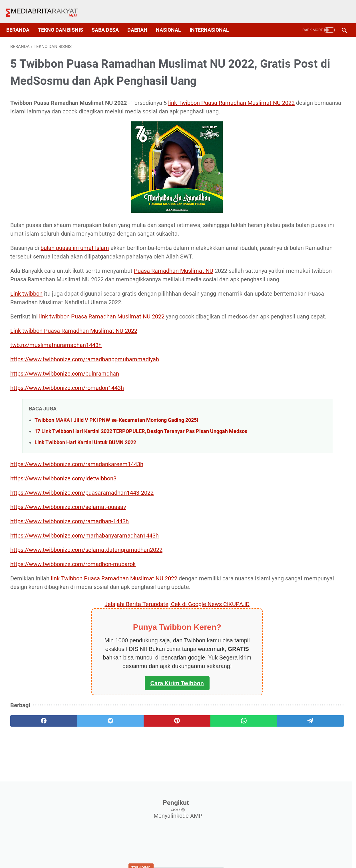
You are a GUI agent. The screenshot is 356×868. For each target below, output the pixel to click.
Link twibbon (26, 340)
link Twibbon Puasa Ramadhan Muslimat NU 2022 (114, 640)
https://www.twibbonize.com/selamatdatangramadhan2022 (86, 612)
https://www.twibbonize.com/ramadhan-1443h (70, 583)
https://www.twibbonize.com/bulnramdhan (65, 428)
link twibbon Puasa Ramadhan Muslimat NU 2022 (102, 362)
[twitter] (78, 791)
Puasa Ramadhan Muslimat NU (174, 308)
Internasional (213, 21)
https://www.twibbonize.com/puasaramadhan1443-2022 (82, 555)
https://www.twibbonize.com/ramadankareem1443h (77, 526)
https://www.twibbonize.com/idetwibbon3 (63, 540)
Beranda (22, 21)
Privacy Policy (148, 853)
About (119, 853)
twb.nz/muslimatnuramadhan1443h (56, 400)
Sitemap (179, 853)
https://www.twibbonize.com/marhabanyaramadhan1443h (85, 598)
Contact (235, 853)
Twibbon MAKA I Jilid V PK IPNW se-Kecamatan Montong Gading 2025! (116, 474)
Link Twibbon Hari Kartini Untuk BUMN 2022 (85, 504)
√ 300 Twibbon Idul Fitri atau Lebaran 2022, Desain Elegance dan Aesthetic (300, 184)
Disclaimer (208, 853)
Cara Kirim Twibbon (123, 754)
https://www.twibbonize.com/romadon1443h (67, 442)
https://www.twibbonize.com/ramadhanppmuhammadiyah (85, 414)
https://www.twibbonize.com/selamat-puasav (68, 569)
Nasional (172, 21)
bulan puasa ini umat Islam (75, 277)
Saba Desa (109, 21)
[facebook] (33, 791)
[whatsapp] (168, 791)
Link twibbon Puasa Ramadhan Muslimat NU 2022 (74, 385)
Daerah (141, 21)
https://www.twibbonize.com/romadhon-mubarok (73, 626)
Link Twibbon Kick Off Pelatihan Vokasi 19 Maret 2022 (294, 274)
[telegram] (213, 791)
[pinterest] (123, 791)
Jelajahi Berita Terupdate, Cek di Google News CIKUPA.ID (123, 675)
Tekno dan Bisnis (65, 21)
